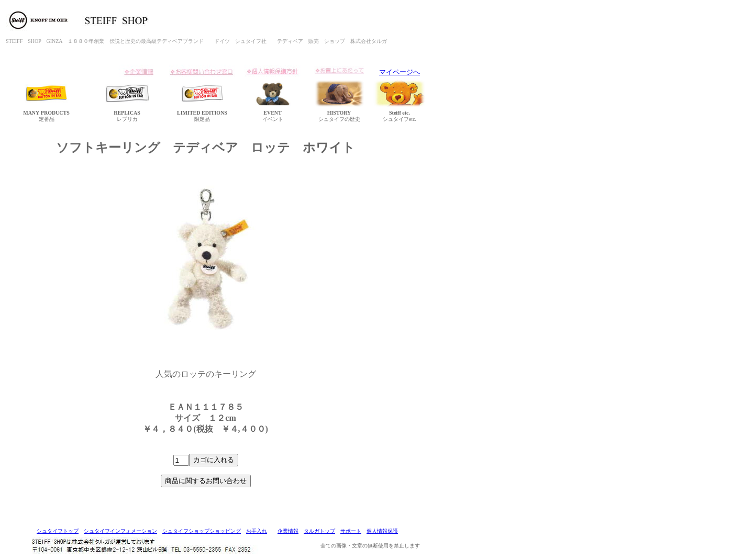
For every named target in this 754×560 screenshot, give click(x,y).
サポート (351, 531)
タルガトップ (319, 531)
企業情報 (288, 531)
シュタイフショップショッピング (202, 531)
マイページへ (400, 72)
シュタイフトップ (58, 531)
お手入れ (257, 531)
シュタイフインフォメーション (120, 531)
